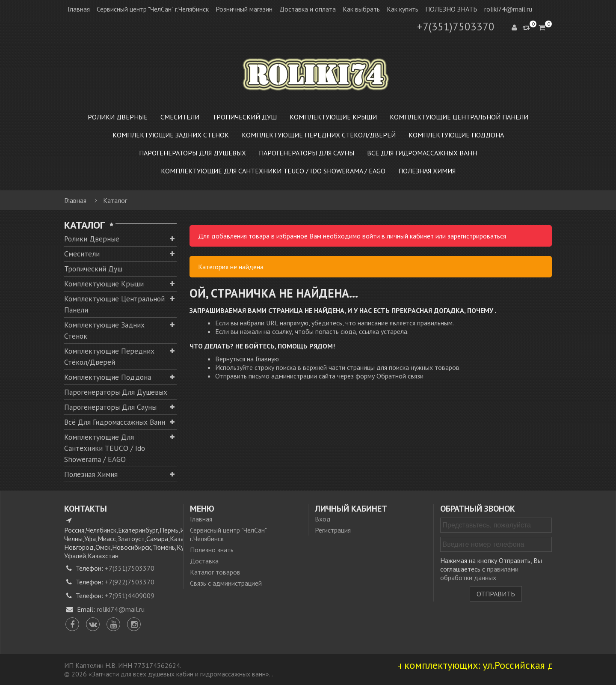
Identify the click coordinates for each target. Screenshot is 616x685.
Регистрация (333, 530)
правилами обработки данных (479, 573)
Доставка (204, 561)
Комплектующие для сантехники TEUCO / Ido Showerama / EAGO (105, 448)
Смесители (82, 254)
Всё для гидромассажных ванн (115, 422)
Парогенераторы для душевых (116, 392)
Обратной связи (400, 376)
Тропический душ (93, 269)
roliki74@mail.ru (508, 9)
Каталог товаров (215, 572)
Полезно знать (212, 550)
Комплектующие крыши (104, 284)
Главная (79, 9)
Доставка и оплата (308, 9)
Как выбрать (361, 9)
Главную (267, 359)
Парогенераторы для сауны (110, 407)
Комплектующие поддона (108, 377)
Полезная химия (91, 474)
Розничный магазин (244, 9)
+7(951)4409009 (130, 596)
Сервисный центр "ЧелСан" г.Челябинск (153, 9)
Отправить (496, 594)
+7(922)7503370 (130, 582)
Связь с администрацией (226, 583)
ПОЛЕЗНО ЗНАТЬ (451, 9)
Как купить (403, 9)
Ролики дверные (92, 239)
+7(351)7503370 (456, 27)
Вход (323, 519)
